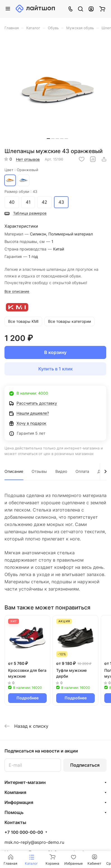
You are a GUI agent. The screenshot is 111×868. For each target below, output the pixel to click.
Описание (14, 471)
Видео (61, 471)
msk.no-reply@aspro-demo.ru (34, 842)
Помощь (14, 812)
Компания (15, 792)
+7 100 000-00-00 (24, 832)
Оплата (82, 471)
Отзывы (39, 471)
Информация (19, 802)
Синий (23, 180)
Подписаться (85, 765)
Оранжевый (10, 180)
